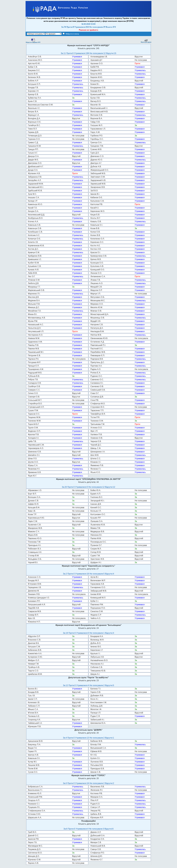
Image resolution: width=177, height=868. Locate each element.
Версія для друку (146, 40)
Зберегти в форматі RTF (33, 41)
